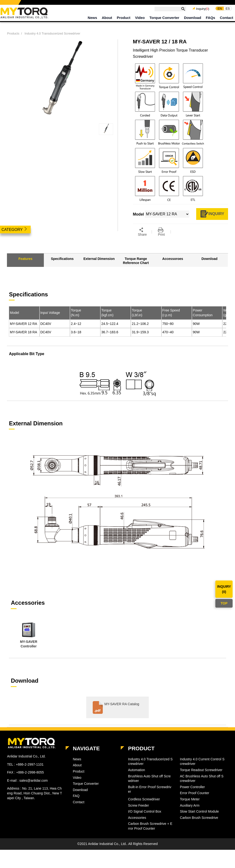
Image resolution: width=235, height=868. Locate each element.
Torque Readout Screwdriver (201, 777)
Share (142, 238)
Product (124, 20)
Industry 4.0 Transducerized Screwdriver (52, 39)
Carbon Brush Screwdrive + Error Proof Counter (150, 833)
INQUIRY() (224, 589)
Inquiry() (203, 11)
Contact (227, 20)
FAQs (210, 20)
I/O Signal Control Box (145, 818)
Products (13, 39)
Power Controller (192, 794)
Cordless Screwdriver (144, 806)
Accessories (137, 824)
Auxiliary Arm (190, 812)
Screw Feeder (138, 812)
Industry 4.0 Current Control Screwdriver (202, 768)
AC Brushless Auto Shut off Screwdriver (202, 785)
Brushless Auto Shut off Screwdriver (149, 785)
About (107, 20)
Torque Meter (190, 806)
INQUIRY (212, 219)
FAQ (76, 803)
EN (220, 11)
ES (228, 11)
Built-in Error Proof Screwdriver (150, 796)
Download (193, 20)
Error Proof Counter (195, 800)
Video (140, 20)
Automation (136, 777)
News (92, 20)
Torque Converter (164, 20)
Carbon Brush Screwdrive (199, 824)
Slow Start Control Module (199, 818)
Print (161, 238)
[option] (29, 642)
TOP (224, 603)
